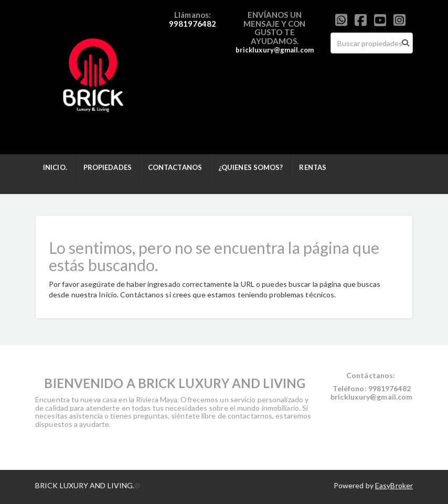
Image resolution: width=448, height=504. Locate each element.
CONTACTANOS (175, 167)
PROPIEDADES (108, 167)
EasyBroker (394, 485)
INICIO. (55, 167)
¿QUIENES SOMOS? (251, 167)
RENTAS (313, 167)
